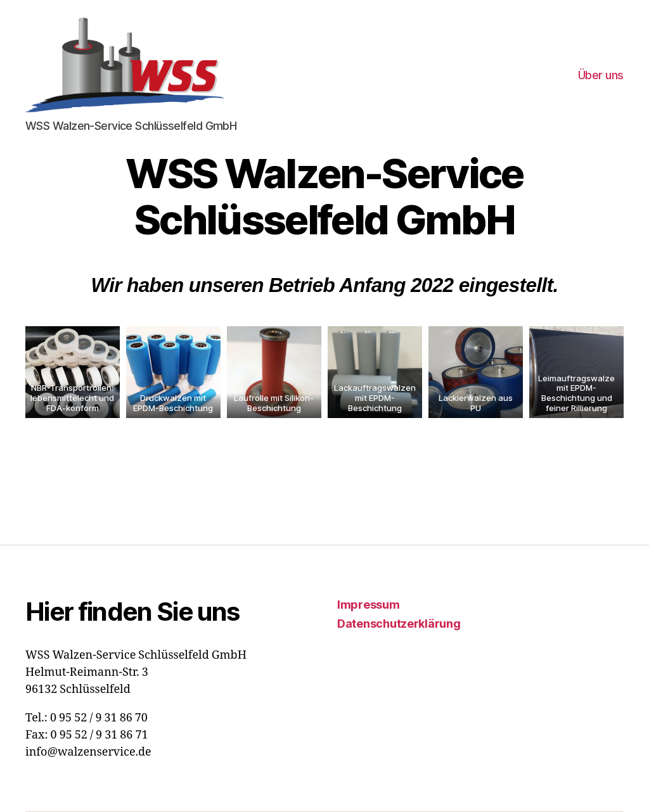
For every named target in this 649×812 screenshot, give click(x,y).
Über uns (601, 75)
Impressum (369, 605)
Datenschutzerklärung (399, 624)
